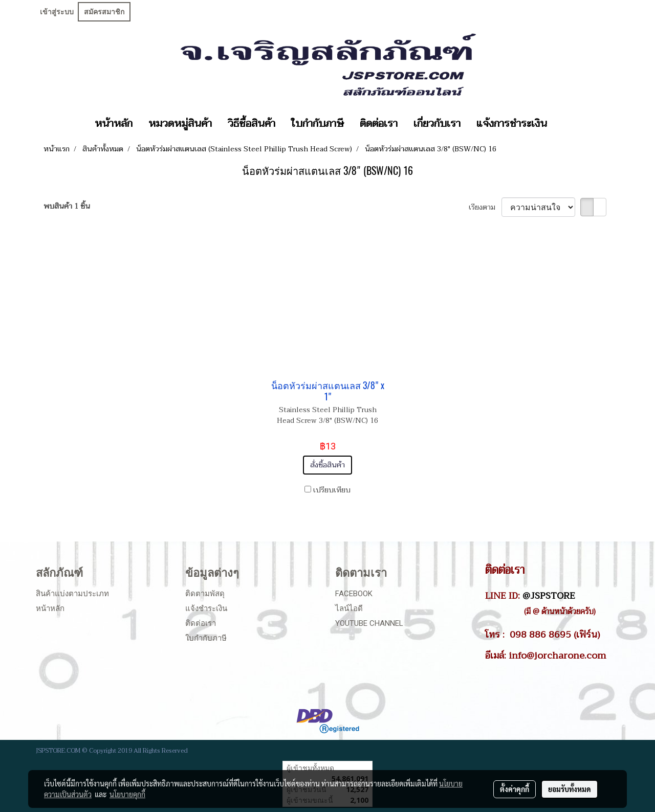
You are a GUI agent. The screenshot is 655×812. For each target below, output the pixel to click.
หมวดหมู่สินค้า (180, 124)
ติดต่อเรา (379, 124)
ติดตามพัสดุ (205, 594)
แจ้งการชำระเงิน (512, 124)
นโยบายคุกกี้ (127, 794)
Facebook (354, 594)
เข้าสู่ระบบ (57, 12)
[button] (564, 124)
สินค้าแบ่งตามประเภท (72, 594)
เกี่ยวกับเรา (437, 124)
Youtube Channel (369, 623)
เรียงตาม (485, 207)
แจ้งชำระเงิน (206, 608)
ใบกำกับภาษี (318, 124)
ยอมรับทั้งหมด (570, 789)
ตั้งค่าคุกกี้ (515, 789)
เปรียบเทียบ (332, 490)
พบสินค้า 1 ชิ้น (67, 206)
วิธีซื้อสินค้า (252, 124)
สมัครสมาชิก (104, 12)
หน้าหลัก (114, 124)
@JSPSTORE (549, 596)
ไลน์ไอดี (349, 608)
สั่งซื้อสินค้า (327, 465)
